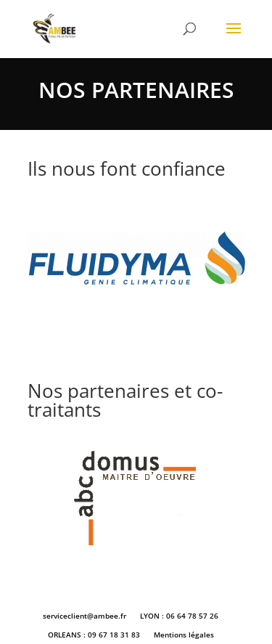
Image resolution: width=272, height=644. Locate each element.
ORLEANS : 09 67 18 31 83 (94, 635)
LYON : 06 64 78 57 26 (179, 616)
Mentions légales (184, 635)
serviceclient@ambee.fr (85, 616)
